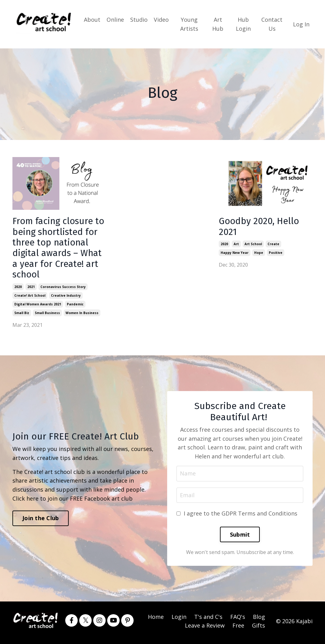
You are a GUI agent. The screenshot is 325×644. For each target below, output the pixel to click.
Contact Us (272, 24)
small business (47, 315)
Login (179, 619)
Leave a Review (205, 628)
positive (276, 253)
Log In (301, 24)
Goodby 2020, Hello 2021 (260, 227)
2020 (18, 289)
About (92, 20)
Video (161, 20)
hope (259, 253)
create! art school (30, 298)
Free (238, 628)
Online (115, 20)
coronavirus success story (63, 289)
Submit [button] (240, 537)
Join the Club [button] (41, 521)
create (273, 245)
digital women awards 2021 (38, 307)
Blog (259, 619)
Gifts (259, 628)
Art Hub (218, 24)
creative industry (66, 298)
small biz (22, 315)
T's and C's (208, 619)
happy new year (235, 253)
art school (253, 245)
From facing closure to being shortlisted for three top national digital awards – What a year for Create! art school (58, 249)
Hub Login (243, 24)
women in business (82, 315)
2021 (31, 289)
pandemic (75, 307)
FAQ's (238, 619)
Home (156, 619)
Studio (139, 20)
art (236, 245)
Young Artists (189, 24)
